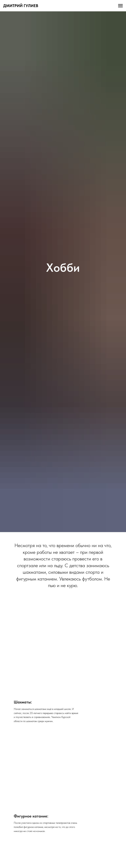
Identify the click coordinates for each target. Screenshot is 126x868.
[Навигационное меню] (120, 6)
